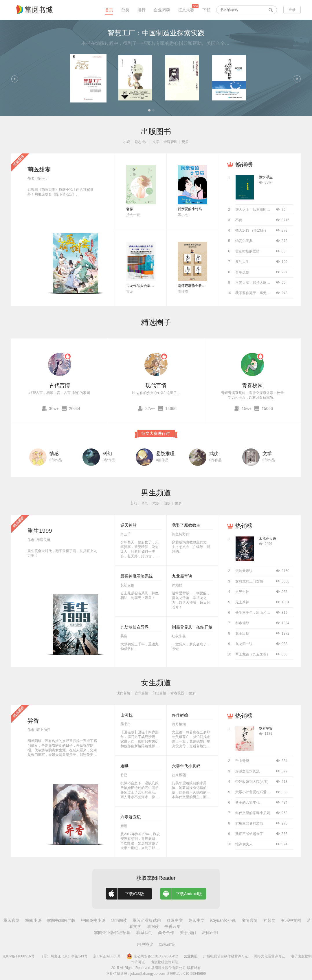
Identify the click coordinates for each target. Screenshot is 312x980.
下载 (206, 10)
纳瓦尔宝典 (244, 241)
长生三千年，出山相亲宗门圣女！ (261, 613)
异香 (33, 721)
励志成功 (142, 142)
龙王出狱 (242, 633)
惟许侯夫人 (244, 844)
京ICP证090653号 (107, 956)
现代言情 (156, 385)
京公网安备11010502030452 (152, 956)
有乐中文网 (291, 920)
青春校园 (252, 385)
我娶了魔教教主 (186, 525)
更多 (185, 142)
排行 (142, 10)
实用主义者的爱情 (249, 823)
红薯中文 (175, 920)
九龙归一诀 (244, 644)
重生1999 (40, 531)
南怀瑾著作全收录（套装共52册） (204, 286)
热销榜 (244, 526)
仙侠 (167, 503)
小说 (127, 142)
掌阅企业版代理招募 (112, 933)
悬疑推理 (165, 454)
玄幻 (134, 503)
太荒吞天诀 (267, 538)
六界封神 (242, 592)
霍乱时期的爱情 (247, 251)
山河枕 (126, 715)
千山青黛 (242, 761)
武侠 (214, 454)
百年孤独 (242, 272)
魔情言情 (249, 920)
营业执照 (191, 956)
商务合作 (166, 933)
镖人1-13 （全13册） (252, 230)
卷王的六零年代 (247, 803)
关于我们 (188, 933)
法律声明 (210, 933)
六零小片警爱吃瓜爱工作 (254, 792)
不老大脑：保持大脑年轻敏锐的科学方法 (267, 283)
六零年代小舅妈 (186, 766)
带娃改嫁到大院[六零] (252, 782)
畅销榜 (244, 164)
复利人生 (242, 262)
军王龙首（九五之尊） (253, 654)
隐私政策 (167, 944)
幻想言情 (159, 693)
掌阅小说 (33, 920)
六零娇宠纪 (131, 817)
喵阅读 (153, 926)
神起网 (269, 920)
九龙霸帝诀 (182, 576)
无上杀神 (242, 602)
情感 (54, 454)
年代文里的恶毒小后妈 (253, 813)
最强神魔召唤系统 (137, 576)
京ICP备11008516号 (18, 956)
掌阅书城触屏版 (61, 920)
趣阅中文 (197, 920)
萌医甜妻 (39, 169)
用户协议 (145, 944)
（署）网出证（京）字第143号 (64, 956)
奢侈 (130, 209)
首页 (109, 10)
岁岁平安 (266, 728)
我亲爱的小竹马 (190, 209)
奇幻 (145, 503)
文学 (156, 142)
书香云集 (172, 926)
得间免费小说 (93, 920)
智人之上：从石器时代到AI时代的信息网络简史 (272, 210)
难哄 (124, 766)
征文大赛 (186, 10)
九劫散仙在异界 (135, 627)
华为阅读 (119, 920)
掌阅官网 (12, 920)
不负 (239, 220)
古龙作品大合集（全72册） (147, 286)
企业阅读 (162, 10)
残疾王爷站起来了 (249, 834)
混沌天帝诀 (244, 571)
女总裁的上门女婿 (249, 581)
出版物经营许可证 (165, 962)
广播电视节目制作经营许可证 (226, 956)
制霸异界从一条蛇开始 (192, 627)
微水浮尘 (266, 177)
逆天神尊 (129, 525)
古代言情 (60, 385)
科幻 (107, 454)
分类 (125, 10)
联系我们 (144, 933)
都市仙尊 (242, 623)
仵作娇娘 (180, 715)
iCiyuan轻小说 (223, 920)
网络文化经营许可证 (269, 956)
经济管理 (170, 142)
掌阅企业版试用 (147, 920)
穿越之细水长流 (247, 771)
